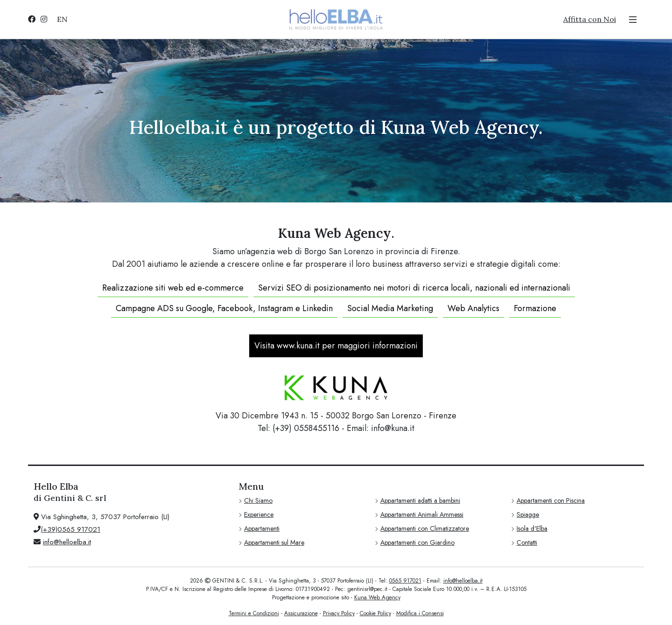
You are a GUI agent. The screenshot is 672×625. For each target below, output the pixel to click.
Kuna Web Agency (377, 597)
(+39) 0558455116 (306, 428)
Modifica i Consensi (420, 613)
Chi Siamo (258, 500)
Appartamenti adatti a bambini (420, 500)
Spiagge (528, 514)
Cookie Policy (375, 613)
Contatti (527, 542)
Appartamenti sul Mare (274, 542)
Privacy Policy (339, 613)
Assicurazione (301, 613)
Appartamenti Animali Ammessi (422, 514)
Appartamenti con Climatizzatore (425, 528)
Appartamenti (262, 528)
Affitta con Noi (590, 19)
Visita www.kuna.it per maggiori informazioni (336, 346)
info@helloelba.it (67, 542)
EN (62, 19)
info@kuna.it (393, 428)
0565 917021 (405, 581)
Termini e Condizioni (254, 613)
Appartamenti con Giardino (417, 542)
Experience (259, 514)
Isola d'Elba (532, 528)
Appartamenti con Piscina (551, 500)
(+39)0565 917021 (70, 529)
